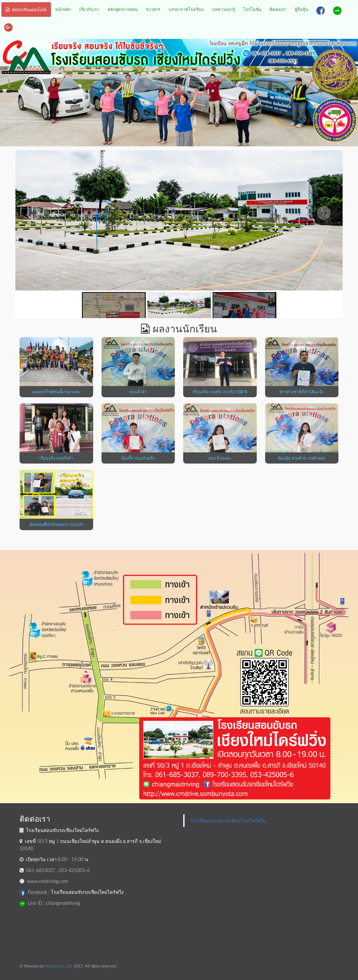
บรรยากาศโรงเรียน (186, 9)
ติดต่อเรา (278, 9)
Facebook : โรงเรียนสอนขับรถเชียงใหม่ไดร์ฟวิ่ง (72, 892)
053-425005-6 (74, 870)
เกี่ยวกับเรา (89, 9)
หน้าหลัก (63, 9)
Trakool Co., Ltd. (59, 966)
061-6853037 (41, 870)
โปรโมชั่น (252, 9)
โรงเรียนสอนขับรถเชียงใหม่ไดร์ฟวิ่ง (228, 821)
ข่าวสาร (153, 9)
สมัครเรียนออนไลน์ (26, 10)
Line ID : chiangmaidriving (50, 903)
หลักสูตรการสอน (123, 9)
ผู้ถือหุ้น (301, 9)
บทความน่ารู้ (223, 9)
